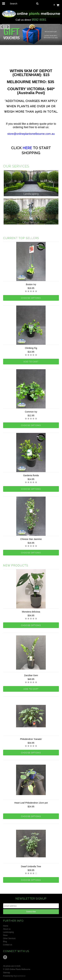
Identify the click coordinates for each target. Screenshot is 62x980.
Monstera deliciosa (31, 612)
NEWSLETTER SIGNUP (31, 899)
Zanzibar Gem (31, 675)
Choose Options (31, 298)
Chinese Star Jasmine (31, 539)
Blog (5, 942)
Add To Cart (31, 362)
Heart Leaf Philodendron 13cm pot (31, 803)
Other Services (9, 938)
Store (5, 935)
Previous (2, 27)
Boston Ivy (31, 284)
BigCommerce (20, 976)
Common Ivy (31, 412)
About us (7, 929)
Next (7, 27)
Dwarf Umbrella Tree (31, 866)
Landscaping (8, 932)
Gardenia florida (31, 475)
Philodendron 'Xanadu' (31, 739)
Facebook (5, 957)
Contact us (8, 945)
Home (6, 926)
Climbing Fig (31, 348)
